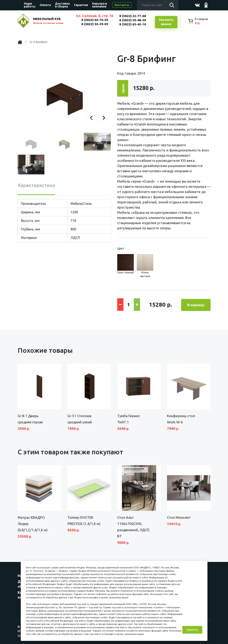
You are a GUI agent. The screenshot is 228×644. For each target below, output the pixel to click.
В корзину (196, 305)
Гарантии (81, 5)
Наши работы (30, 5)
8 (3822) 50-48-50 (132, 20)
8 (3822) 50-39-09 (94, 24)
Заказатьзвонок (166, 22)
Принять (192, 630)
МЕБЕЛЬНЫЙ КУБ (52, 21)
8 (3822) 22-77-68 (132, 16)
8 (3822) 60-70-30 (94, 20)
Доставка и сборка (62, 5)
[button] (92, 118)
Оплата (45, 5)
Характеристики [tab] (36, 185)
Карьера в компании (100, 5)
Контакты (122, 5)
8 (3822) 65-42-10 (132, 24)
